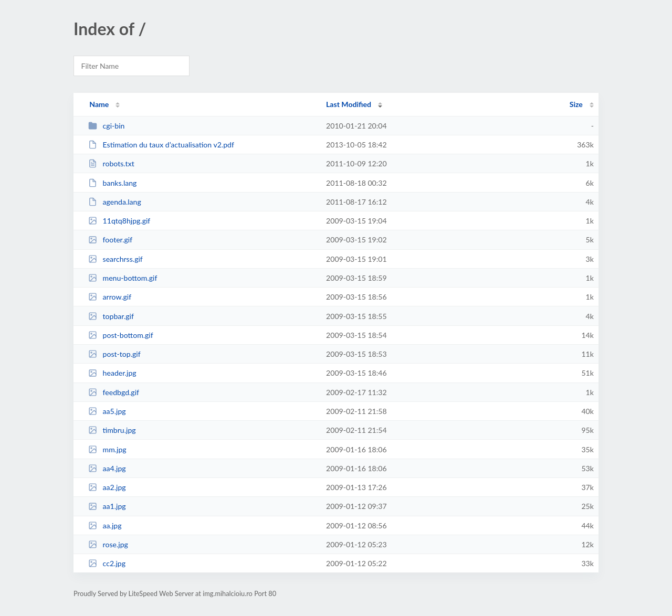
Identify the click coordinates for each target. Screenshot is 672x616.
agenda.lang (115, 202)
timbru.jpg (112, 430)
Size (576, 104)
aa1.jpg (107, 506)
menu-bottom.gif (123, 278)
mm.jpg (107, 449)
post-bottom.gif (121, 335)
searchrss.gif (115, 259)
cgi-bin (106, 126)
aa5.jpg (107, 411)
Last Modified (349, 104)
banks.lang (112, 183)
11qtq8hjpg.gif (119, 221)
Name (99, 104)
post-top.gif (114, 354)
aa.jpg (105, 525)
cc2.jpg (107, 563)
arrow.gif (110, 297)
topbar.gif (111, 316)
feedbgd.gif (114, 392)
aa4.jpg (107, 468)
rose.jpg (108, 544)
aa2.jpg (107, 487)
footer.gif (110, 240)
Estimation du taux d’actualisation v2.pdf (161, 145)
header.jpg (112, 373)
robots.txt (111, 163)
